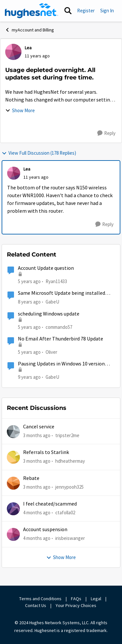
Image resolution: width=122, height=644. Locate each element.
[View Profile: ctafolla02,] (13, 509)
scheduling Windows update (49, 314)
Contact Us (36, 605)
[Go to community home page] (32, 11)
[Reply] (106, 133)
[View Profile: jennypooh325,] (13, 483)
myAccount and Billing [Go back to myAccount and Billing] (29, 30)
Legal (96, 599)
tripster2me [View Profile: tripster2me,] (67, 435)
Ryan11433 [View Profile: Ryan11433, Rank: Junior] (56, 281)
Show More (20, 110)
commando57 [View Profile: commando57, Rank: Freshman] (59, 327)
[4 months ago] (37, 513)
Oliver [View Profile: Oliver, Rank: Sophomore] (51, 352)
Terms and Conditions (40, 599)
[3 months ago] (37, 436)
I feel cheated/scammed (50, 504)
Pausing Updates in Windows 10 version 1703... (61, 364)
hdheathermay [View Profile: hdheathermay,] (70, 461)
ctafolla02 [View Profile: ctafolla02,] (65, 513)
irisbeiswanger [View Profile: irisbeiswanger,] (70, 538)
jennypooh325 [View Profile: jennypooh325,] (69, 487)
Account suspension (45, 530)
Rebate (31, 478)
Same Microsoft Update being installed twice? (61, 293)
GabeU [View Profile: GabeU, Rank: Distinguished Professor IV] (52, 302)
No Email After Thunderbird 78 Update (61, 339)
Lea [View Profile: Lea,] (28, 48)
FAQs (76, 599)
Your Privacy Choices (76, 605)
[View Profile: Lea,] (13, 52)
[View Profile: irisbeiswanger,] (13, 534)
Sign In (107, 11)
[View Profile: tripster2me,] (13, 432)
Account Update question (46, 268)
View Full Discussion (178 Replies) (39, 153)
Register (86, 11)
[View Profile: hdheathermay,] (13, 457)
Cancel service (39, 427)
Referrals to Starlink (46, 452)
